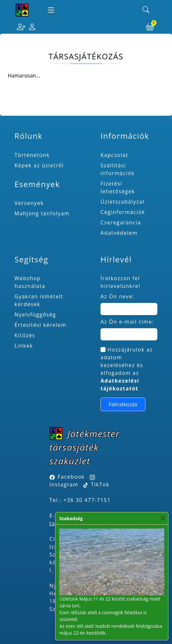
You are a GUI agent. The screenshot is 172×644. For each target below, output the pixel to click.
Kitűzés (25, 335)
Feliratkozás (123, 404)
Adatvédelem (119, 233)
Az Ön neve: (117, 296)
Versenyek (29, 203)
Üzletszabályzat (123, 202)
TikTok (96, 484)
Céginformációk (123, 212)
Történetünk (32, 155)
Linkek (24, 346)
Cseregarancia (121, 222)
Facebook (71, 477)
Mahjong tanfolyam (42, 213)
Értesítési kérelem (40, 325)
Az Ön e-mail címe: (127, 322)
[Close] (163, 518)
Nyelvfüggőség (35, 315)
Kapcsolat (114, 155)
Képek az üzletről (39, 165)
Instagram (64, 484)
